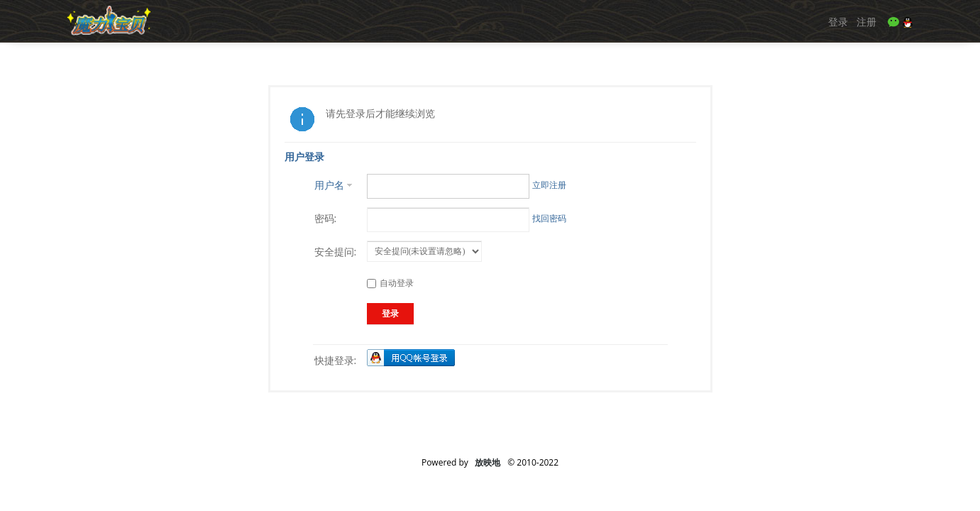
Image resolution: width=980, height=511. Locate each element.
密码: (326, 218)
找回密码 (549, 218)
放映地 (488, 462)
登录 (838, 22)
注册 (866, 22)
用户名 (329, 185)
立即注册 (549, 185)
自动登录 (390, 283)
